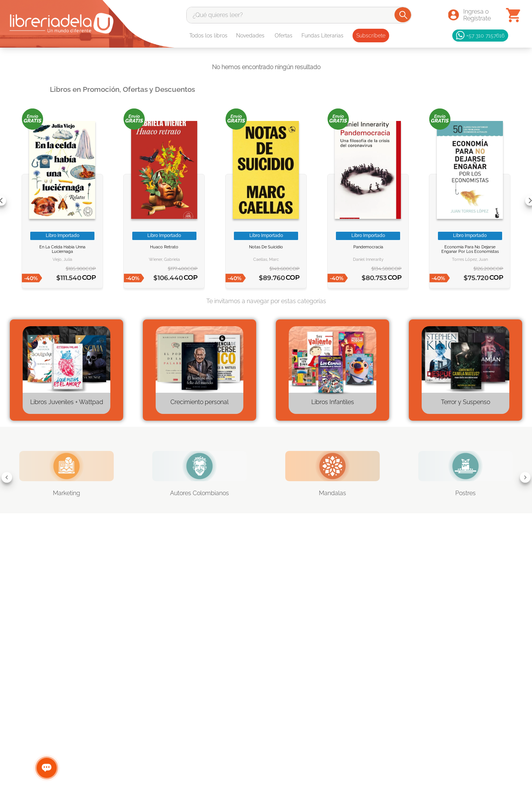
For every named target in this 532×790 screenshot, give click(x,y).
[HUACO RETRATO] (164, 201)
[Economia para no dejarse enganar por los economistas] (470, 201)
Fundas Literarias (322, 36)
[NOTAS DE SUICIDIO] (266, 201)
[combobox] (299, 15)
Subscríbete (371, 36)
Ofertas (284, 36)
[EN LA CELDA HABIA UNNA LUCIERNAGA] (62, 201)
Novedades (250, 36)
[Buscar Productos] (403, 15)
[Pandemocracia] (368, 201)
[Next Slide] (525, 477)
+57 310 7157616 (480, 36)
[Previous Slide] (7, 477)
